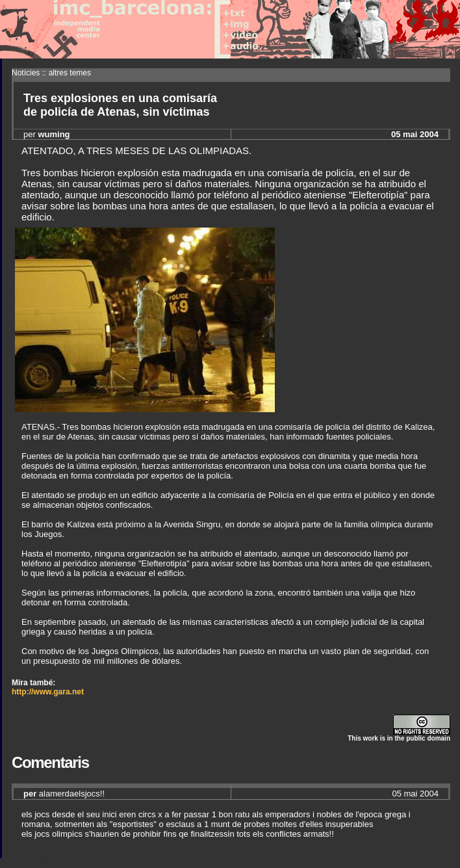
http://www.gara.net (48, 692)
